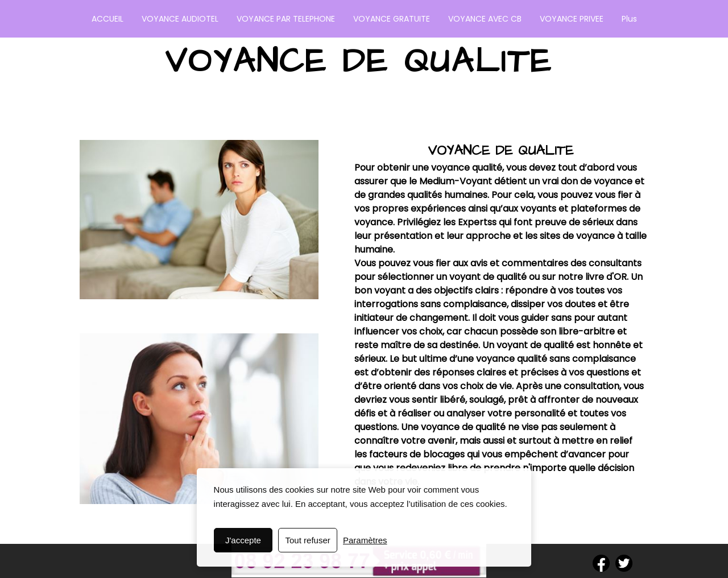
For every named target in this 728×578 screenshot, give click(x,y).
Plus (629, 19)
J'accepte (243, 540)
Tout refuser (308, 540)
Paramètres (365, 540)
